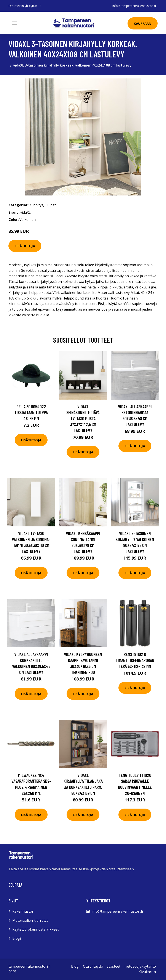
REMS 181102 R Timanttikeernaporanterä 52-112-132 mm (135, 660)
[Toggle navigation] (14, 23)
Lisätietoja (25, 246)
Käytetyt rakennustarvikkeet (35, 929)
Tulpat (50, 205)
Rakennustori (23, 911)
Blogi (17, 938)
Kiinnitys (36, 205)
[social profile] (41, 6)
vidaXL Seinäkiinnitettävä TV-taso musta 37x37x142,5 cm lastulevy (83, 418)
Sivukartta (148, 972)
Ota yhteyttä (93, 966)
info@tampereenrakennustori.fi (134, 6)
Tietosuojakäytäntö (140, 966)
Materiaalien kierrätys (30, 920)
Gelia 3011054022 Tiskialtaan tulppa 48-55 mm (31, 412)
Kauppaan (143, 23)
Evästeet (113, 966)
